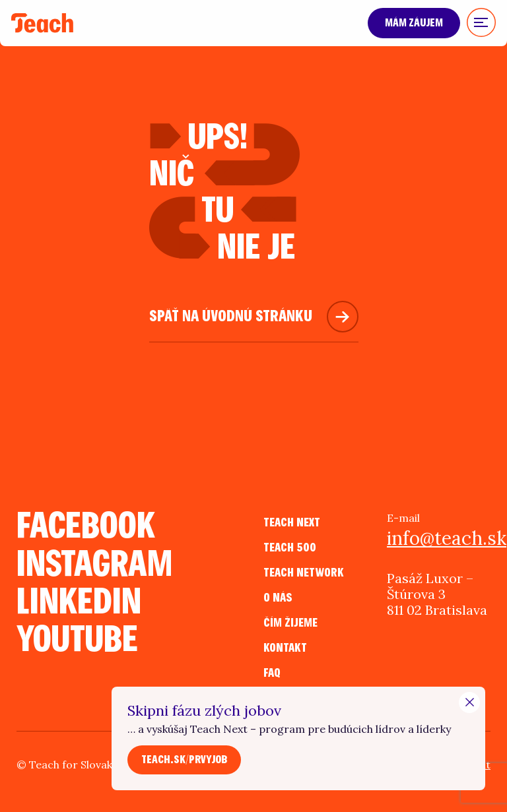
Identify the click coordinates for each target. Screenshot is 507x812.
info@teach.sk (439, 538)
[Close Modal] (469, 703)
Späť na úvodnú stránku (231, 316)
